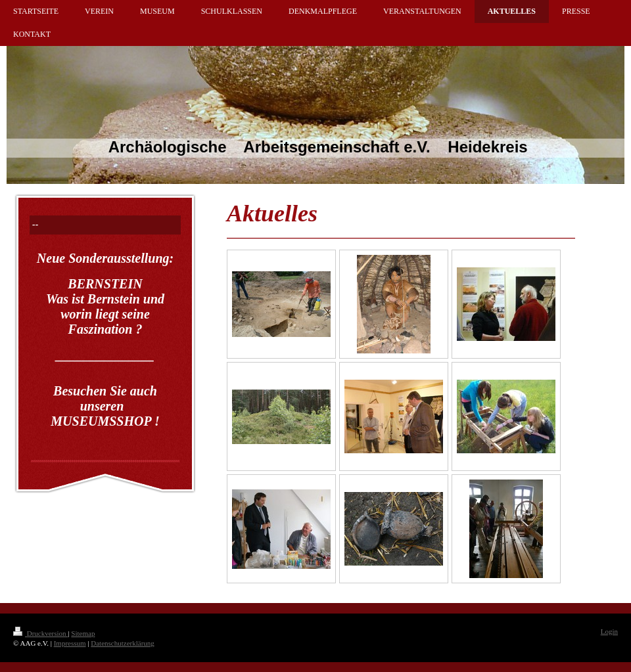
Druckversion (40, 633)
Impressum (70, 643)
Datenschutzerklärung (123, 643)
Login (609, 631)
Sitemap (83, 633)
